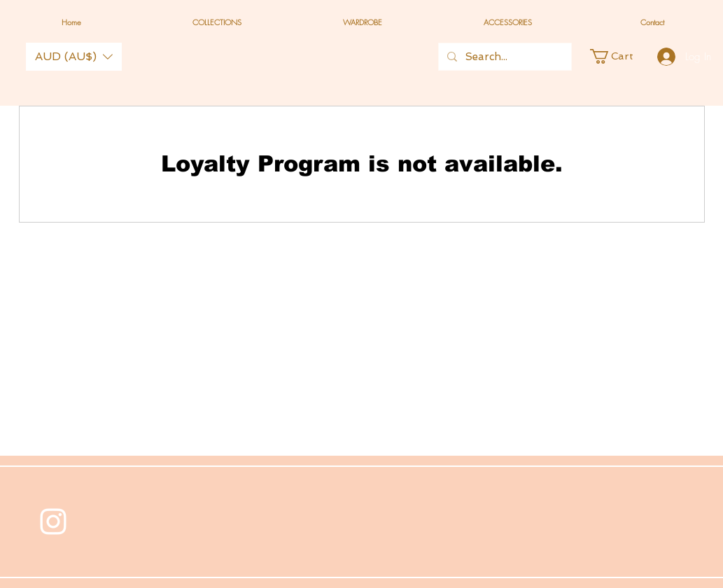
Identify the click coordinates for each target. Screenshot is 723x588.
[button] (74, 57)
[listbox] (74, 57)
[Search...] (504, 57)
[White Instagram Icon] (53, 521)
